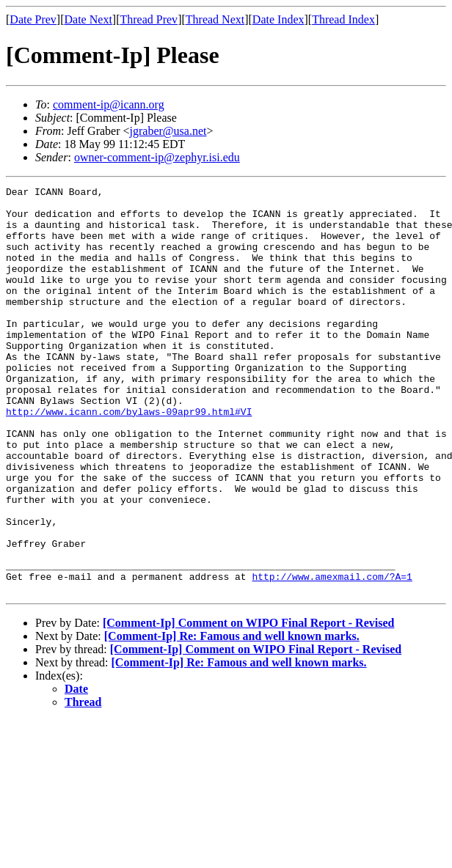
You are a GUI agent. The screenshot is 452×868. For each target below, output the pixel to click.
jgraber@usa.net (168, 131)
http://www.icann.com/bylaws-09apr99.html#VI (129, 457)
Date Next (88, 19)
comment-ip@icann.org (109, 104)
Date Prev (33, 19)
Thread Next (215, 19)
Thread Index (343, 19)
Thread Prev (149, 19)
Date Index (278, 19)
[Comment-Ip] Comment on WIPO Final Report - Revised (248, 704)
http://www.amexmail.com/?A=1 (332, 655)
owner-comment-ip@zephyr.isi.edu (157, 157)
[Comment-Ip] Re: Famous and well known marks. (232, 717)
